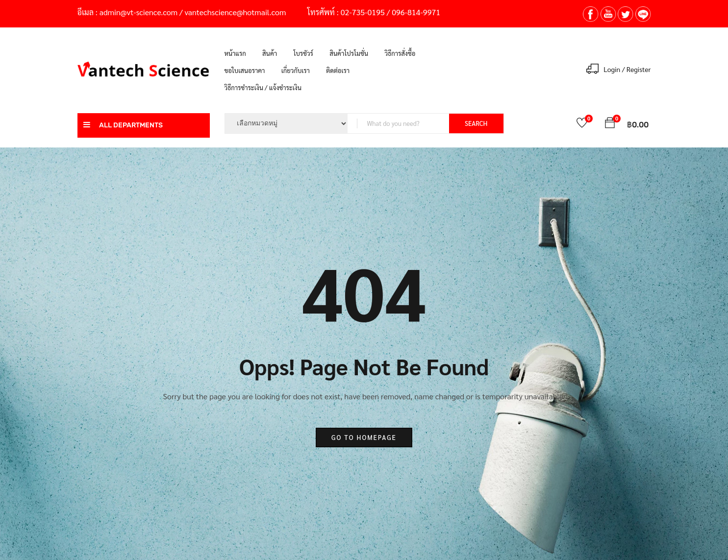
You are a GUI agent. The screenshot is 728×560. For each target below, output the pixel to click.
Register (639, 69)
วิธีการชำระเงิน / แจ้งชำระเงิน (263, 87)
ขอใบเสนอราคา (245, 70)
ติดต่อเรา (338, 70)
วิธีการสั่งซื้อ (400, 53)
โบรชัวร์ (303, 53)
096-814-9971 (416, 12)
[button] (610, 124)
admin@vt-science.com (138, 12)
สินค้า (270, 53)
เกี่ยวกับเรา (296, 70)
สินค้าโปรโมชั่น (349, 53)
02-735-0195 (363, 12)
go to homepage (364, 437)
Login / (614, 69)
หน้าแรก (235, 53)
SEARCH (476, 123)
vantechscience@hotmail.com (236, 12)
